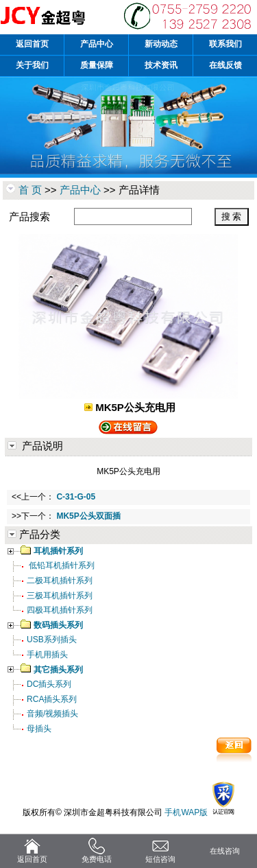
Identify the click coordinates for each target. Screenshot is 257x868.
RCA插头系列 (52, 699)
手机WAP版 (186, 812)
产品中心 (80, 190)
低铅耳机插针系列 (61, 565)
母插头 (39, 729)
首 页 (30, 190)
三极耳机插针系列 (60, 596)
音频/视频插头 (52, 714)
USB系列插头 (52, 640)
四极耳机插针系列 (60, 610)
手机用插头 (47, 655)
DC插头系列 (49, 684)
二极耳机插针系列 (60, 580)
